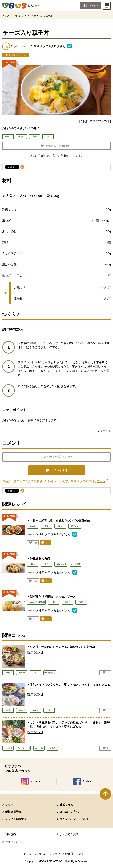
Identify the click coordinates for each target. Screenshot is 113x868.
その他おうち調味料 (36, 602)
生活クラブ (56, 854)
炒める (33, 526)
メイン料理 (75, 564)
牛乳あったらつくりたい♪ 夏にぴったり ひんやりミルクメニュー (70, 687)
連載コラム (67, 805)
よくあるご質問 (69, 834)
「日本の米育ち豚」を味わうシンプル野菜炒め (60, 520)
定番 (81, 602)
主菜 (46, 526)
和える (67, 602)
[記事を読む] (35, 652)
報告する (106, 431)
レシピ (9, 805)
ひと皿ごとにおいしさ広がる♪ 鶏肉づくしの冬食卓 (63, 647)
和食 (60, 526)
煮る (46, 564)
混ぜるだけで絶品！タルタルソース (53, 597)
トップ (6, 16)
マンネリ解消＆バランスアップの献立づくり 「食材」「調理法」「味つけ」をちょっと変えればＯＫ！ (70, 725)
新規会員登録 (13, 812)
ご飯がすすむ (75, 526)
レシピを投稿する (16, 819)
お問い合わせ (13, 842)
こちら (102, 481)
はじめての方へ (69, 812)
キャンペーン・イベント (75, 819)
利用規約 (10, 834)
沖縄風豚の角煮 (40, 559)
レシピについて (22, 16)
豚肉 (33, 564)
